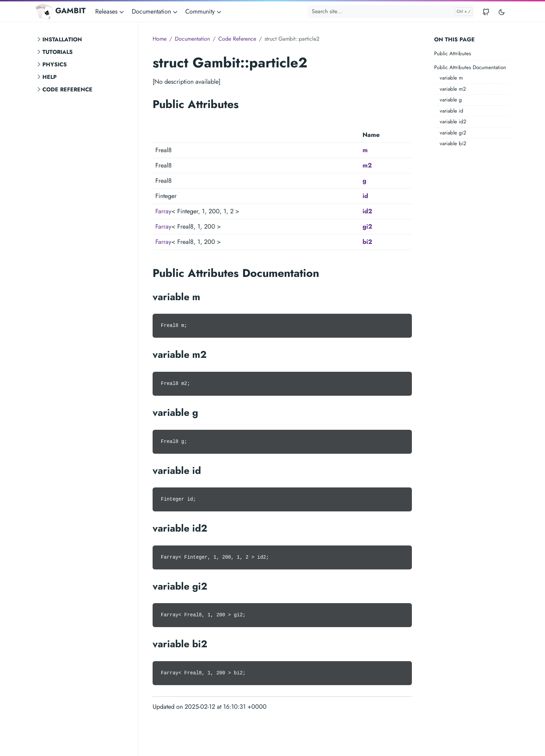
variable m (451, 78)
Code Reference (67, 89)
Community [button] (204, 11)
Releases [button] (110, 11)
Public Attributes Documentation (470, 67)
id (365, 196)
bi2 (367, 242)
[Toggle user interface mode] (502, 12)
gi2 (367, 227)
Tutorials (58, 52)
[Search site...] (391, 11)
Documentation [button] (155, 11)
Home (160, 39)
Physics (55, 64)
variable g (451, 100)
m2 (367, 165)
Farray (163, 211)
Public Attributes (453, 54)
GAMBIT (60, 11)
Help (50, 77)
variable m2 (453, 89)
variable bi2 (453, 143)
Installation (62, 39)
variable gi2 (453, 133)
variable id (452, 111)
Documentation (192, 39)
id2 (367, 211)
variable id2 (453, 122)
